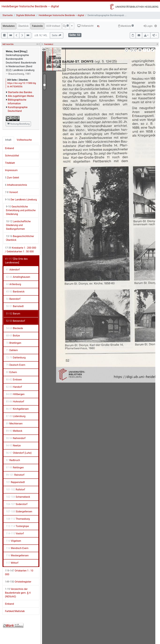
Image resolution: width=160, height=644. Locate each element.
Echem (11, 372)
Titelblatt (10, 163)
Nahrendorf (16, 438)
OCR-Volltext (53, 26)
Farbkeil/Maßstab (15, 611)
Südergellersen (19, 512)
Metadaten (9, 26)
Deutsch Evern (16, 365)
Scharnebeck (18, 497)
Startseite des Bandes (20, 92)
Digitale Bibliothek (26, 15)
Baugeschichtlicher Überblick (20, 238)
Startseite (8, 15)
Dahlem (12, 350)
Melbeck (14, 431)
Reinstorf (15, 475)
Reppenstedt (15, 482)
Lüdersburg (16, 416)
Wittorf (12, 563)
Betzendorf (15, 321)
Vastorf (15, 533)
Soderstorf (17, 504)
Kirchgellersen (17, 409)
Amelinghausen (18, 277)
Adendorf (13, 270)
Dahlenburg (16, 358)
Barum (13, 314)
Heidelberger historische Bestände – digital (30, 6)
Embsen (14, 380)
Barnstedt (15, 306)
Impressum (11, 170)
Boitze (13, 336)
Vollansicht (85, 26)
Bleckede (14, 328)
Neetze (13, 446)
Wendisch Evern (17, 548)
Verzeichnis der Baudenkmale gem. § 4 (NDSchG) (18, 593)
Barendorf (13, 299)
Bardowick (15, 292)
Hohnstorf (15, 402)
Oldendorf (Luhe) (19, 453)
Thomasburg (18, 519)
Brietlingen (14, 343)
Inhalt (8, 140)
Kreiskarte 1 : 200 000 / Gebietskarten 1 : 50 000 (21, 250)
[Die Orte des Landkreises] (16, 261)
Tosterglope (17, 526)
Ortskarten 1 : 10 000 (19, 572)
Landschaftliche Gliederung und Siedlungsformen (18, 225)
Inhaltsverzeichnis (16, 185)
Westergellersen (17, 555)
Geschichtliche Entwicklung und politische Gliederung (21, 210)
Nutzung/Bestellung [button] (18, 124)
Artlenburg (14, 284)
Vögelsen (14, 541)
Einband (9, 148)
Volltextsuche (24, 140)
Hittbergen (15, 394)
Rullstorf (15, 490)
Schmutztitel (12, 156)
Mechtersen (14, 424)
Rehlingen (15, 468)
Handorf (14, 387)
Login (148, 26)
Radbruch (13, 460)
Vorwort (11, 192)
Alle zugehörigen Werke (21, 96)
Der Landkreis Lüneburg (21, 200)
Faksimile (37, 26)
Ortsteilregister (18, 582)
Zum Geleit (12, 178)
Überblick (23, 26)
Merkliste (126, 26)
